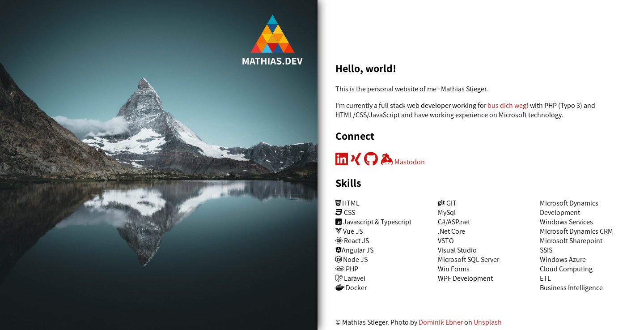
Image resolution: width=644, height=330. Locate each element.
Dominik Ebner (441, 322)
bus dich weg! (508, 105)
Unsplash (488, 322)
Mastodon (410, 162)
